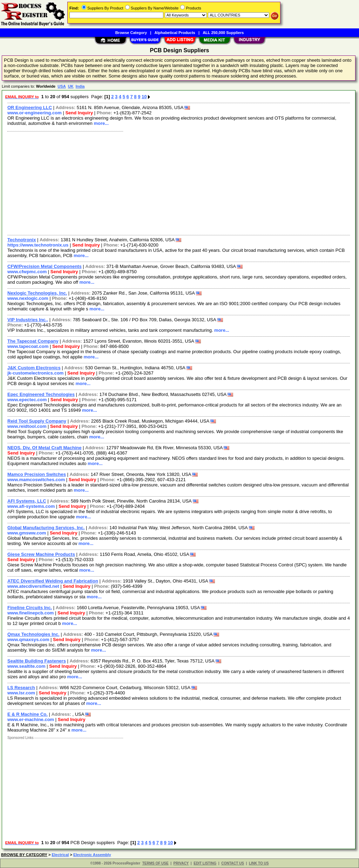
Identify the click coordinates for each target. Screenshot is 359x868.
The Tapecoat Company (33, 341)
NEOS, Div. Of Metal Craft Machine (44, 448)
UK (71, 86)
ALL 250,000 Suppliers (223, 33)
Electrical (60, 855)
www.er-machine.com (31, 719)
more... (101, 123)
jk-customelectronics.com (35, 373)
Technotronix (22, 240)
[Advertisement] (179, 182)
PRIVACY (181, 863)
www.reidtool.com (27, 426)
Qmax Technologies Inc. (33, 634)
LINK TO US (259, 863)
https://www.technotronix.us (38, 245)
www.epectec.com (27, 400)
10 (144, 97)
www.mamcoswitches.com (36, 480)
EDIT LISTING (205, 863)
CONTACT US (233, 863)
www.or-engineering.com (35, 113)
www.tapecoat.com (28, 346)
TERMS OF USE (155, 863)
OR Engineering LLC (30, 107)
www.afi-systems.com (31, 506)
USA (62, 86)
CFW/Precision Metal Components (45, 266)
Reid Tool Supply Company (37, 421)
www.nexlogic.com (28, 298)
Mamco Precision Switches (37, 474)
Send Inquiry (79, 113)
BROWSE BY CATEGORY (24, 855)
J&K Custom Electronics (34, 368)
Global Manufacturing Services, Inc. (46, 528)
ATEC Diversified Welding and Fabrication (53, 581)
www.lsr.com (21, 693)
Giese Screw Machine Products (41, 554)
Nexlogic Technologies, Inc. (37, 293)
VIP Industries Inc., (28, 320)
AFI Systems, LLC (27, 501)
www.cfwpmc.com (27, 272)
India (80, 86)
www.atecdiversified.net (33, 586)
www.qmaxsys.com (28, 640)
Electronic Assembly (92, 855)
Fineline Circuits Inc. (30, 608)
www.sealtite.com (26, 666)
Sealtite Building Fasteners (37, 661)
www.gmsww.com (27, 533)
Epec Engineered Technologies (41, 394)
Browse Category (131, 33)
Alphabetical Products (175, 33)
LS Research (21, 688)
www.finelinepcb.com (31, 613)
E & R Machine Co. (28, 714)
